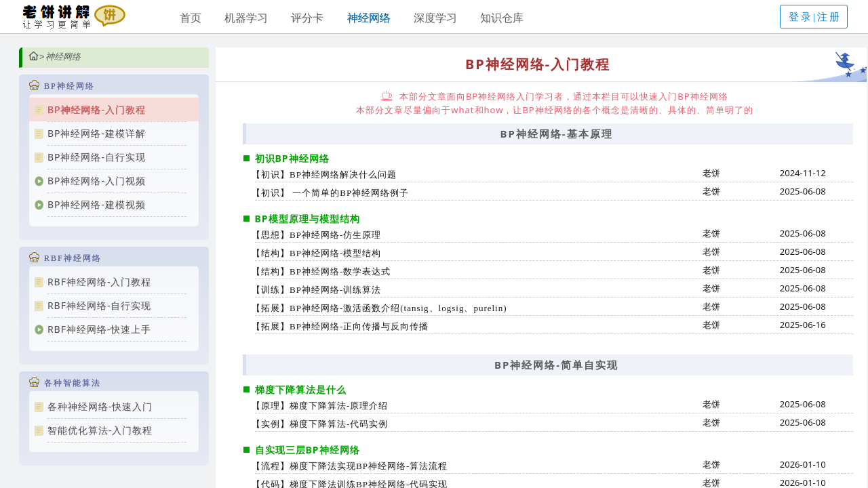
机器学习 (246, 18)
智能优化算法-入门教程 (100, 430)
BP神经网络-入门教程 (97, 109)
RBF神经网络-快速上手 (100, 329)
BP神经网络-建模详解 (97, 133)
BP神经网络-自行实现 (97, 157)
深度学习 (435, 18)
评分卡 (307, 18)
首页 (191, 18)
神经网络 (369, 18)
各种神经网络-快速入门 (100, 406)
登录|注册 (815, 17)
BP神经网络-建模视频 (97, 204)
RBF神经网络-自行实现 (100, 305)
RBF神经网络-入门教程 (100, 282)
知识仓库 (502, 18)
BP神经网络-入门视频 (97, 181)
